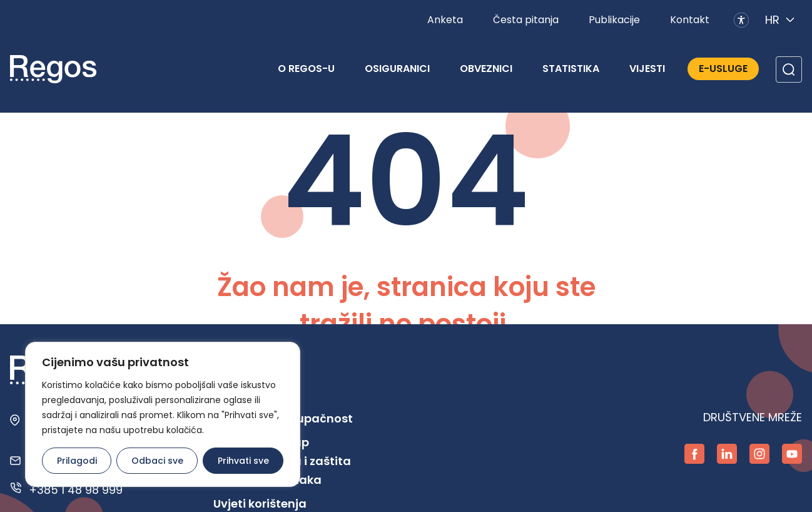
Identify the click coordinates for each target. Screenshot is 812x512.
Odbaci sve (157, 461)
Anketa (445, 20)
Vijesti (647, 69)
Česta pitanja (526, 20)
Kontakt (690, 20)
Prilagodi (77, 461)
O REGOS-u (306, 69)
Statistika (571, 69)
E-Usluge (723, 69)
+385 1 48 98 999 (76, 490)
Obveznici (486, 69)
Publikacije (614, 20)
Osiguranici (397, 69)
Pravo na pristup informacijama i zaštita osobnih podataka (282, 461)
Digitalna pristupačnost (283, 418)
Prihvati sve (243, 461)
